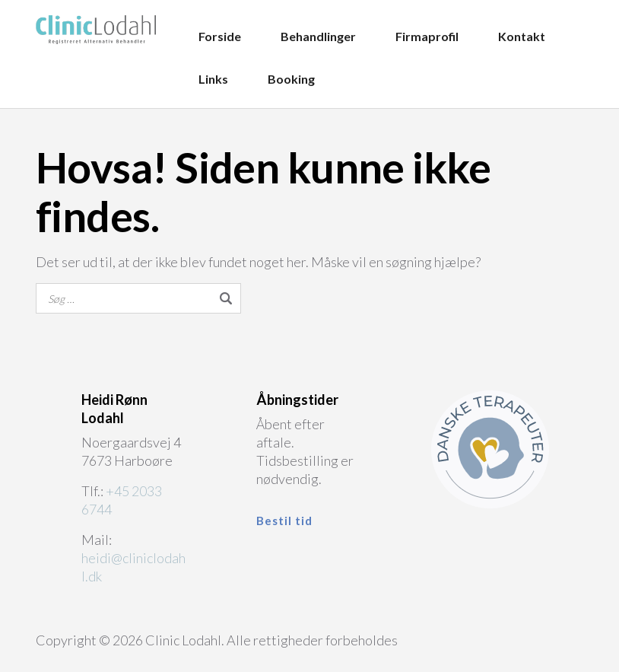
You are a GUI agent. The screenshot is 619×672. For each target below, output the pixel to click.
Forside (220, 36)
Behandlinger (318, 36)
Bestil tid (284, 521)
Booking (291, 79)
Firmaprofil (427, 36)
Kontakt (522, 36)
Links (213, 79)
